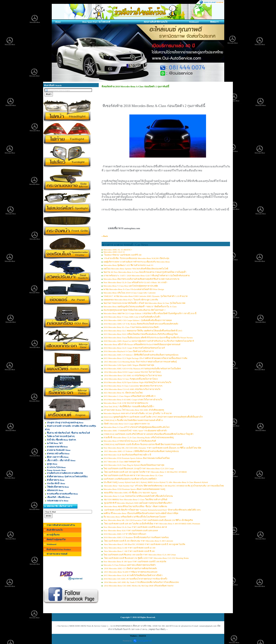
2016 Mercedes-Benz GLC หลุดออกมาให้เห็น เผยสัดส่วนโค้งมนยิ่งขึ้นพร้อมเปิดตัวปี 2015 (143, 331)
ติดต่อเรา (214, 22)
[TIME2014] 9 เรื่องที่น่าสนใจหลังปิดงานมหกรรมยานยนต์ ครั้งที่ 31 (133, 420)
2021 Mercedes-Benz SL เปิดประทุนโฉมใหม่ (123, 393)
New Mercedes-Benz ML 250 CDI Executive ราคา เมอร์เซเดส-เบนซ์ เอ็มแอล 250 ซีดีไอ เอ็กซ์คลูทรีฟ (148, 520)
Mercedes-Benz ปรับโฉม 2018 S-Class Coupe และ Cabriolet (130, 293)
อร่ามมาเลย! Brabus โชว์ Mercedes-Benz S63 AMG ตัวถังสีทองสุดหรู (134, 410)
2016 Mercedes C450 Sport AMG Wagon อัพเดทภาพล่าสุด (129, 365)
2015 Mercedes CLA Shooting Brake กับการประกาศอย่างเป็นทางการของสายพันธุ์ (140, 362)
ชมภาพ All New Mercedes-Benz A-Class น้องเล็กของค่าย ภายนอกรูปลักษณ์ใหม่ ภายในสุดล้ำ (145, 272)
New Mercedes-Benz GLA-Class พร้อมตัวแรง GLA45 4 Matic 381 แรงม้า (135, 282)
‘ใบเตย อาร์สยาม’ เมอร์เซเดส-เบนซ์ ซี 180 (122, 255)
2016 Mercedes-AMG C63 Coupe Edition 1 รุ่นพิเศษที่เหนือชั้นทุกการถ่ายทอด (138, 320)
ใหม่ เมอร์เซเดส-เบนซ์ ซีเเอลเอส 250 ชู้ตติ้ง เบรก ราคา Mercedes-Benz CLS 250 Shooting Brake (146, 558)
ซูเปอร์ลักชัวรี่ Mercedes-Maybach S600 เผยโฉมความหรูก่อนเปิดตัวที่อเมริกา (138, 503)
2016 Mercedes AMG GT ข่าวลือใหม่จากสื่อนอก (125, 534)
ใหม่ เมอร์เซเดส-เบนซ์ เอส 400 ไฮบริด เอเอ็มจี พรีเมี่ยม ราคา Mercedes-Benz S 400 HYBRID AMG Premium (152, 524)
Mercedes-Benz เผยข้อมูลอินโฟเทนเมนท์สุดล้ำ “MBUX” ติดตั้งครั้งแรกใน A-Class (140, 306)
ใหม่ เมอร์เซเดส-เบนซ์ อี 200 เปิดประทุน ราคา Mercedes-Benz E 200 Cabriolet (138, 541)
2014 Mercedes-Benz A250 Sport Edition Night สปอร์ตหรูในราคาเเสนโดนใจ (137, 382)
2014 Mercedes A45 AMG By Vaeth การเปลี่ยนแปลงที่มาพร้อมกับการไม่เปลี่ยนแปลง (141, 582)
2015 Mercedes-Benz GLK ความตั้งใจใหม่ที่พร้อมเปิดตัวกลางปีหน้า (133, 575)
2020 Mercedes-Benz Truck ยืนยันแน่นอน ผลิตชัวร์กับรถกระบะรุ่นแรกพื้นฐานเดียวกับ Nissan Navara (148, 338)
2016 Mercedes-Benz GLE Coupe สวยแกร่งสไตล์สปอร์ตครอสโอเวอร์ (134, 348)
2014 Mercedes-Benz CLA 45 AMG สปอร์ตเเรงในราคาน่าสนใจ (132, 389)
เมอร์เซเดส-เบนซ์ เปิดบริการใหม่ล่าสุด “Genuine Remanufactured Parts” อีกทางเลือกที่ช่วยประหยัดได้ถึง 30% (152, 510)
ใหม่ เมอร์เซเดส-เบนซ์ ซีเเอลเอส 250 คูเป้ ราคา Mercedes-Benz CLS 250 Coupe (139, 468)
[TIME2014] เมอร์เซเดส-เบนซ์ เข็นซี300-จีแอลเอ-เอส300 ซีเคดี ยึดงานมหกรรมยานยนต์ (143, 444)
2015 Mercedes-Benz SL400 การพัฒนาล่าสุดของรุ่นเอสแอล (130, 572)
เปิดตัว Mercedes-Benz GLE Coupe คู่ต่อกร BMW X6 (127, 424)
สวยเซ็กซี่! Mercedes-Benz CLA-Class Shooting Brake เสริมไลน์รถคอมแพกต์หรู (139, 437)
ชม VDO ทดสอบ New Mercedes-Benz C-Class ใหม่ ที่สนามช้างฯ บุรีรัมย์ (135, 499)
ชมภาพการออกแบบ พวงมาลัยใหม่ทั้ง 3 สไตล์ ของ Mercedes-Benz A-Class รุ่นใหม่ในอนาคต (144, 303)
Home (58, 22)
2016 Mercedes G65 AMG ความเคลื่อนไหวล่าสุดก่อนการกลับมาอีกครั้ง (135, 579)
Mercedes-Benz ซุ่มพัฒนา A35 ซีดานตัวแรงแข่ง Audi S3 (128, 265)
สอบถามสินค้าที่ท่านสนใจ (156, 22)
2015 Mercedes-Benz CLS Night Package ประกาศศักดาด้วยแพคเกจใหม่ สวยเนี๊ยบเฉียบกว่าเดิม (145, 358)
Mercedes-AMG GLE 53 (114, 252)
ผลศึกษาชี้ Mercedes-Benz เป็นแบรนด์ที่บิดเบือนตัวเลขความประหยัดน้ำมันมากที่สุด (141, 513)
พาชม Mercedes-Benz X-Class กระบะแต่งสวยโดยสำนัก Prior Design (134, 289)
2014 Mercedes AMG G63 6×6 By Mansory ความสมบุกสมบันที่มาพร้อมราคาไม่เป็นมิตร (142, 369)
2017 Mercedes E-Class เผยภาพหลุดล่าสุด (122, 462)
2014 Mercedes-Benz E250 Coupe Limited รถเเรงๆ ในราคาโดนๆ (132, 372)
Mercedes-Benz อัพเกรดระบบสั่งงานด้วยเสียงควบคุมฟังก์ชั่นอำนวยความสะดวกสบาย (141, 279)
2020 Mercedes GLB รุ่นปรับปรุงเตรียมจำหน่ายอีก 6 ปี (127, 455)
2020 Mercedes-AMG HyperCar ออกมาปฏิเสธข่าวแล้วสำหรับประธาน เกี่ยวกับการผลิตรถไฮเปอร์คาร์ (149, 341)
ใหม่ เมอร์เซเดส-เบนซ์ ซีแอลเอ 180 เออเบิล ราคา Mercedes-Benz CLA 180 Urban (140, 555)
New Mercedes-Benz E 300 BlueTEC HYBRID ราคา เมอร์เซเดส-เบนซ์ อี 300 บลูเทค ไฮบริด (144, 544)
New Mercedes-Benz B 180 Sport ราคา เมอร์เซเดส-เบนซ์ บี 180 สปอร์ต (135, 561)
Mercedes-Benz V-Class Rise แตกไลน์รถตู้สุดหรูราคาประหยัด (131, 286)
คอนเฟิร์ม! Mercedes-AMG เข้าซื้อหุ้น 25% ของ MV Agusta (130, 493)
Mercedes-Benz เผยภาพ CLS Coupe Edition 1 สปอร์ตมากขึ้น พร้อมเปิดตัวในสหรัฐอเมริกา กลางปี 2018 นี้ (150, 313)
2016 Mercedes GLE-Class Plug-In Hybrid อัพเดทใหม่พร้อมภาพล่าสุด (134, 465)
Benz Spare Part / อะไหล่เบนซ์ (96, 22)
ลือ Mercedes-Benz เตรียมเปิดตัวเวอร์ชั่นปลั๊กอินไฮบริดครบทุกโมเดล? (135, 517)
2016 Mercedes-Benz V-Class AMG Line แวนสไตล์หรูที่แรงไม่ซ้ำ (132, 317)
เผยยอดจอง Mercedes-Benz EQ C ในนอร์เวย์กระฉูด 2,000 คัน (131, 300)
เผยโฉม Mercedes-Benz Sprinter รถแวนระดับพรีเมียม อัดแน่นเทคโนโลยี (136, 269)
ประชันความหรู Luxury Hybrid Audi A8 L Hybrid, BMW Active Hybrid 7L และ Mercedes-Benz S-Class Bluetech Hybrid (156, 482)
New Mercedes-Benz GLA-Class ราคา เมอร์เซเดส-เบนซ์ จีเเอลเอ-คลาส (135, 527)
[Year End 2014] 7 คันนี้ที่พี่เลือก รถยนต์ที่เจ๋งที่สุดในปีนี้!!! (129, 406)
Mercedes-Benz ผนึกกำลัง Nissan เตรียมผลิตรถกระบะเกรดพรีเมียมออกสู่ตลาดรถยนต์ (142, 344)
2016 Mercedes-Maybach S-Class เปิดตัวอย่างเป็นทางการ (129, 351)
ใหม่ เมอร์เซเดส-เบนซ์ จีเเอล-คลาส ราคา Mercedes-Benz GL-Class (133, 475)
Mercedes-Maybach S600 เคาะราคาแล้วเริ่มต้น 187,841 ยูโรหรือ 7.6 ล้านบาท (138, 413)
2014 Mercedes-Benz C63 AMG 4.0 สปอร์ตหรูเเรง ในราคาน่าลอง (133, 375)
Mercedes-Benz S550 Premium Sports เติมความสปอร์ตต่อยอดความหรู (134, 489)
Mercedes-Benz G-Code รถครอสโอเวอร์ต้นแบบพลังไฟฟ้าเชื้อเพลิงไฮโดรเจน (138, 496)
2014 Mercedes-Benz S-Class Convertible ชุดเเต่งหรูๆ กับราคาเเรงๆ (133, 386)
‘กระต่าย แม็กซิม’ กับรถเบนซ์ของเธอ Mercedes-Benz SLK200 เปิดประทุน (136, 258)
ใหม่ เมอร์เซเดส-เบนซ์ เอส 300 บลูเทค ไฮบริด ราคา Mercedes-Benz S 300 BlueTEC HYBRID (145, 472)
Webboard (194, 22)
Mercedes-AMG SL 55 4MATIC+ (118, 250)
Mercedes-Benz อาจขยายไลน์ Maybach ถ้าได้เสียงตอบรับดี (130, 441)
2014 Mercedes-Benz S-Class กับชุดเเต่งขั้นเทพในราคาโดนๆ (131, 379)
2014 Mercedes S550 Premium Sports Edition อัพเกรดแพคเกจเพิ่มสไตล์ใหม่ (137, 458)
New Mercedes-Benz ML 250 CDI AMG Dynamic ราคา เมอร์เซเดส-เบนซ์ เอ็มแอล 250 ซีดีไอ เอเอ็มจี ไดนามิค (152, 448)
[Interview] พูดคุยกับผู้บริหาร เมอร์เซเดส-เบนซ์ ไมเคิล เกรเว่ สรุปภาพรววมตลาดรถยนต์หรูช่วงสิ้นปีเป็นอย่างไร (153, 417)
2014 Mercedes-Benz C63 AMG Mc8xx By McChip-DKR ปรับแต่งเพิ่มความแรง (138, 586)
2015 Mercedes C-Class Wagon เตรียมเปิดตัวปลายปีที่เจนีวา (130, 396)
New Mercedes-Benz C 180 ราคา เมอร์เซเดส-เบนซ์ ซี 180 (129, 551)
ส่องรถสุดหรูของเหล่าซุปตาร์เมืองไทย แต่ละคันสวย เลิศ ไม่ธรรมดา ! (135, 310)
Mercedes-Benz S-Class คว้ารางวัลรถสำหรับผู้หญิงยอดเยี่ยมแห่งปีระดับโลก (137, 427)
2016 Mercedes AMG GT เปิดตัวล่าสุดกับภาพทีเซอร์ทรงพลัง (130, 568)
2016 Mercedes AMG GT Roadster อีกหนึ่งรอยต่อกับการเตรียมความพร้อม (136, 537)
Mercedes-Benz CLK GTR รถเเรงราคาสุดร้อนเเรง (126, 403)
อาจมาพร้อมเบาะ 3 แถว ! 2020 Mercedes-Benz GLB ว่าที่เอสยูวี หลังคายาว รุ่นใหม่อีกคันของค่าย (147, 275)
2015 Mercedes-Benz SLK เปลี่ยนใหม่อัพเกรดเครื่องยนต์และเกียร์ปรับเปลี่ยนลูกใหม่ (141, 334)
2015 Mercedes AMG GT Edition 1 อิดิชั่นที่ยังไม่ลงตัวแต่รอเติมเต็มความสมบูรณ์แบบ (141, 355)
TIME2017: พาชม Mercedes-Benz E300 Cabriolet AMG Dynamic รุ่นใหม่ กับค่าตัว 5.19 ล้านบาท (145, 296)
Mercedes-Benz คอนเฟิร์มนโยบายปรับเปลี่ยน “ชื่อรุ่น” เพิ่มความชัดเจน (135, 506)
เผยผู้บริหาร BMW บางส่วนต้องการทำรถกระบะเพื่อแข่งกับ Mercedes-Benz (137, 262)
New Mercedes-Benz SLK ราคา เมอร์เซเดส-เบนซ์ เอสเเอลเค (131, 530)
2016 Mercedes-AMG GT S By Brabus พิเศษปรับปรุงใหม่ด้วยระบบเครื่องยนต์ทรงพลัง (141, 324)
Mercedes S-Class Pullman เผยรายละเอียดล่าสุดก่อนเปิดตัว (130, 565)
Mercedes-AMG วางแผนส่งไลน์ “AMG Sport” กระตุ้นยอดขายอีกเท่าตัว (135, 431)
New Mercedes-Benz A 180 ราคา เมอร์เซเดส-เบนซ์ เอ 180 (129, 548)
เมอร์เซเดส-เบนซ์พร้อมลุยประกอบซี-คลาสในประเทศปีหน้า (130, 479)
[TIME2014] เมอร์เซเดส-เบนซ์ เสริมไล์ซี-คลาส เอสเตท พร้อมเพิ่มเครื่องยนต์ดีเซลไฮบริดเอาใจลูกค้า (148, 434)
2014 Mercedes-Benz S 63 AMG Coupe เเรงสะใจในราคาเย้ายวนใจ (133, 400)
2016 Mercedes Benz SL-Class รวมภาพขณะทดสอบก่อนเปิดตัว (131, 327)
